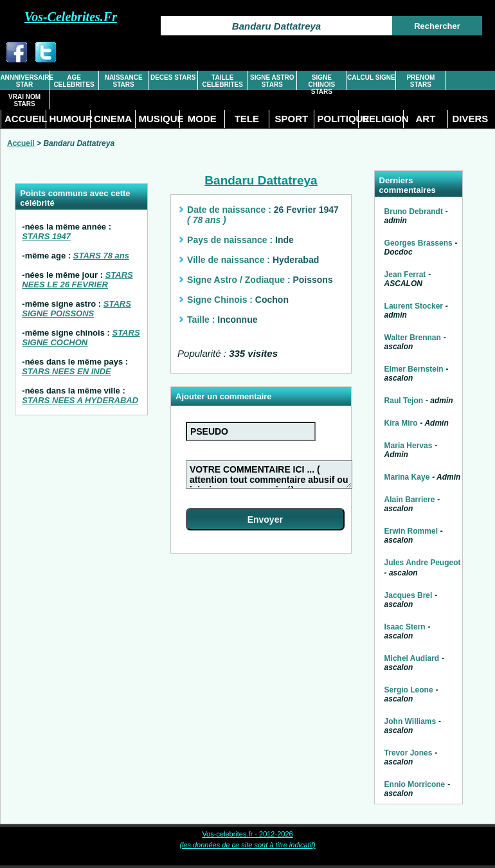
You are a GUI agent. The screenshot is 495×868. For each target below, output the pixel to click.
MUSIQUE (159, 119)
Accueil (21, 143)
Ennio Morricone (415, 784)
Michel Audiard (412, 658)
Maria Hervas (409, 446)
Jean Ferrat (405, 275)
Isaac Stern (405, 627)
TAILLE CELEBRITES (223, 81)
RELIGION (382, 119)
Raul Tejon (404, 401)
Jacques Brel (409, 595)
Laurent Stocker (414, 306)
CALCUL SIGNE (371, 77)
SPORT (292, 119)
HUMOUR (70, 119)
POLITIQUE (338, 119)
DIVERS (470, 119)
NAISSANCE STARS (124, 81)
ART (425, 119)
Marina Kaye (407, 477)
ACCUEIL (25, 119)
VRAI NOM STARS (24, 100)
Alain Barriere (410, 500)
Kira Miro (401, 423)
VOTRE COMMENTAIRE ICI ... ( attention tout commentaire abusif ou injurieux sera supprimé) (269, 475)
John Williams (410, 721)
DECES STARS (173, 77)
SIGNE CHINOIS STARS (321, 85)
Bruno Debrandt (414, 212)
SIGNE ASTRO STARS (272, 81)
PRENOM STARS (420, 81)
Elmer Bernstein (414, 369)
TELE (247, 119)
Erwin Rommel (411, 531)
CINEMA (113, 119)
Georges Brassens (419, 243)
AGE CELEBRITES (74, 81)
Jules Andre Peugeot (423, 563)
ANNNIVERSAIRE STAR (24, 81)
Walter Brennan (413, 338)
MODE (202, 119)
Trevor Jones (409, 753)
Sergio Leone (409, 690)
